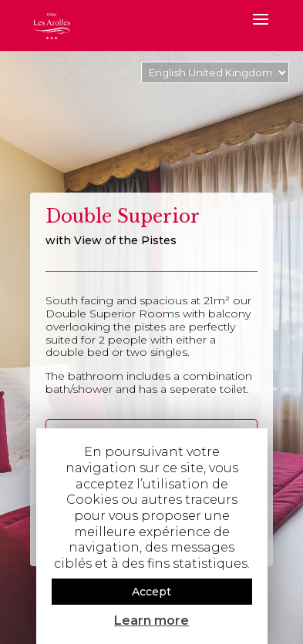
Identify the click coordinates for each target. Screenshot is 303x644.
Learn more (151, 621)
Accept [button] (151, 592)
